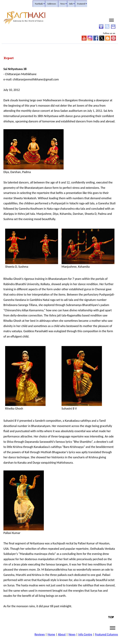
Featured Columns (106, 634)
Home (51, 634)
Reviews (40, 634)
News (72, 634)
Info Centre (85, 634)
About (62, 634)
